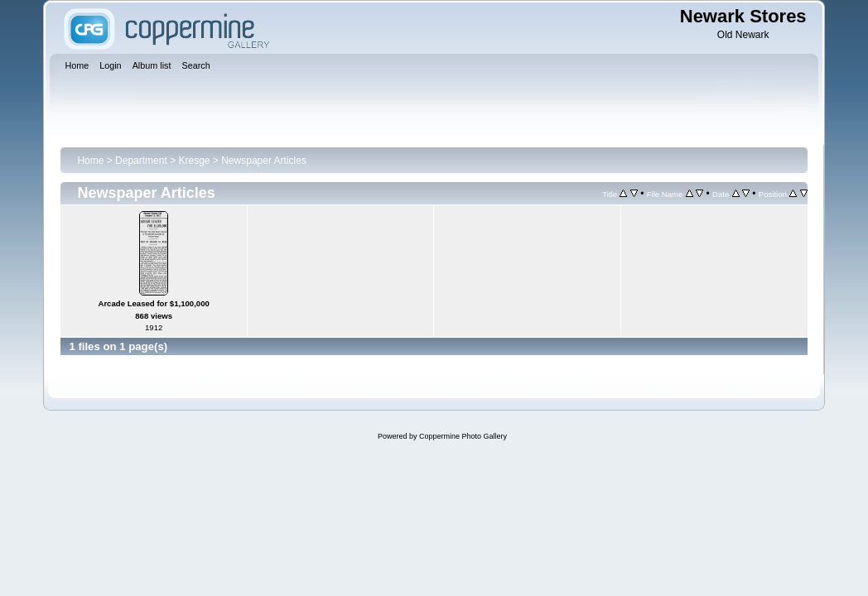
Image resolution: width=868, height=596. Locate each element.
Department (141, 161)
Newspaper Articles (264, 161)
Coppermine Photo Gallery (463, 436)
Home (90, 161)
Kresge (194, 161)
